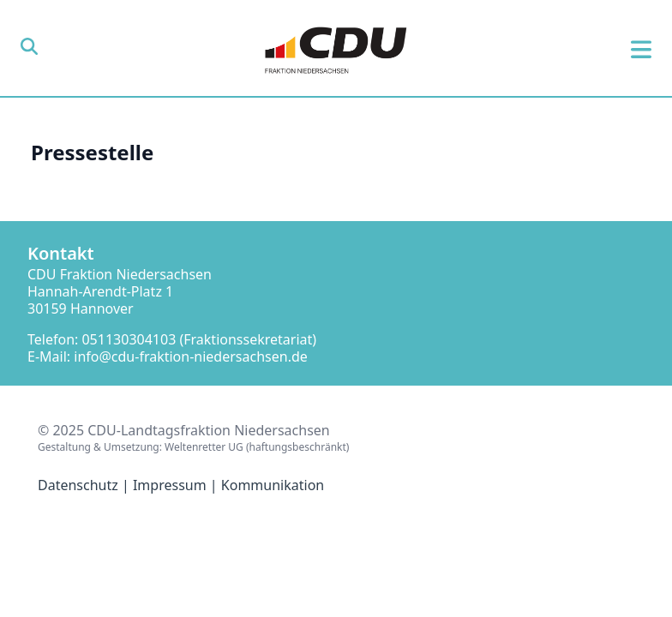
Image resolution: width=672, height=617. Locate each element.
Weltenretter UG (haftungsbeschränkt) (257, 447)
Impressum (170, 485)
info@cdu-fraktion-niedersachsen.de (191, 356)
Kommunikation (273, 485)
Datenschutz (78, 485)
